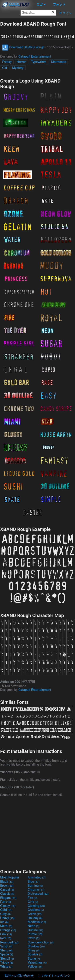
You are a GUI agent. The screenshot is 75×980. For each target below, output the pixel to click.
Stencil (7, 959)
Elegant (8, 898)
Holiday (35, 918)
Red (6, 938)
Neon (34, 926)
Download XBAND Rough (23, 47)
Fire (32, 898)
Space (7, 954)
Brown (7, 886)
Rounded (9, 942)
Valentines (37, 963)
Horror (21, 62)
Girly (33, 902)
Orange (8, 930)
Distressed (59, 62)
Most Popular (10, 877)
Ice (4, 922)
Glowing (36, 906)
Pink (6, 934)
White (6, 967)
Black (7, 882)
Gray (5, 914)
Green (35, 914)
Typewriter (39, 62)
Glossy (8, 906)
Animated (37, 877)
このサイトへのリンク (54, 976)
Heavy (7, 918)
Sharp (6, 950)
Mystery (18, 68)
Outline (36, 930)
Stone (34, 959)
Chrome (36, 890)
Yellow (35, 967)
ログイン (66, 13)
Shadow (36, 946)
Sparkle (35, 954)
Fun (6, 902)
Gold (6, 910)
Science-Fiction (41, 942)
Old (5, 68)
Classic (7, 894)
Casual (7, 890)
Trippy (7, 963)
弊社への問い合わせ (19, 976)
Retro (34, 938)
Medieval (37, 922)
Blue (34, 882)
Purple (35, 934)
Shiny (34, 950)
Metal (6, 926)
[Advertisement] (37, 832)
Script (6, 946)
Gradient (36, 910)
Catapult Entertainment (35, 56)
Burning (35, 886)
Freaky (7, 62)
